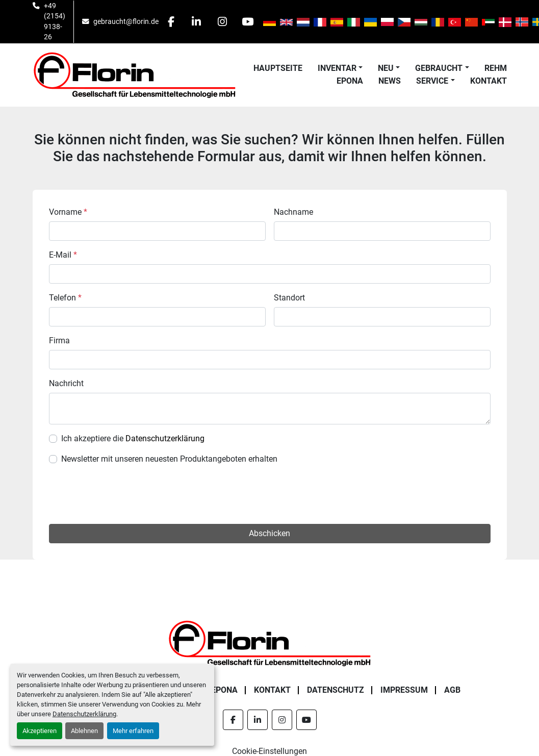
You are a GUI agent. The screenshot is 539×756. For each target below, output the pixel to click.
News (390, 81)
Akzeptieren (40, 731)
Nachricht (66, 383)
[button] (340, 68)
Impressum (404, 690)
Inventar (337, 68)
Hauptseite (278, 68)
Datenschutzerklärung (84, 714)
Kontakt (489, 81)
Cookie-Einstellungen (269, 751)
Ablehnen (84, 731)
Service (432, 81)
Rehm (496, 68)
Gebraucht (439, 68)
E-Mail (63, 255)
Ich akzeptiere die (133, 438)
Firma (59, 341)
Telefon (65, 298)
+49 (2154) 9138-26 (55, 21)
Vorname (68, 212)
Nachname (293, 212)
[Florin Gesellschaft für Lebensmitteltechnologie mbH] (270, 642)
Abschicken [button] (269, 533)
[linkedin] (197, 21)
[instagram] (223, 21)
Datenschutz (336, 690)
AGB (452, 690)
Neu (386, 68)
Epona (350, 81)
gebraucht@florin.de (126, 21)
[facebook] (171, 21)
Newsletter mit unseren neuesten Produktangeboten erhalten (169, 459)
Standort (289, 298)
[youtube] (249, 21)
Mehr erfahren (133, 731)
